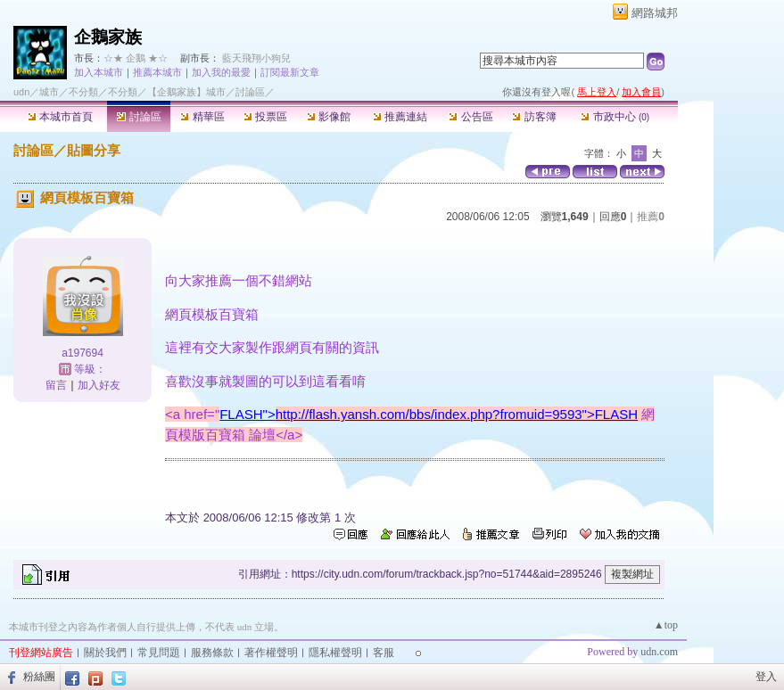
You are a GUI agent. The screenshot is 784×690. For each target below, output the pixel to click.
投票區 (265, 117)
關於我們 (105, 653)
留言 (56, 385)
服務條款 (212, 653)
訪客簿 (534, 117)
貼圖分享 (94, 150)
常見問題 (159, 653)
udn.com (659, 652)
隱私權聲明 (335, 653)
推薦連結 (400, 117)
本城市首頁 (60, 117)
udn (21, 92)
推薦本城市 (157, 72)
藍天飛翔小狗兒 (256, 58)
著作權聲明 (271, 653)
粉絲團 (39, 677)
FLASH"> (429, 414)
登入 (766, 677)
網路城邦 (655, 13)
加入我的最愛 (221, 72)
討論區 (139, 117)
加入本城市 (99, 72)
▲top (666, 625)
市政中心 (615, 117)
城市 (49, 92)
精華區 (202, 117)
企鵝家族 (108, 37)
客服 (384, 653)
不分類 (83, 92)
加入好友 (99, 385)
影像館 (329, 117)
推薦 (651, 217)
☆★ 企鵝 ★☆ (136, 58)
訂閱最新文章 (290, 72)
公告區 (470, 117)
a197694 (83, 353)
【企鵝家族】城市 (186, 92)
